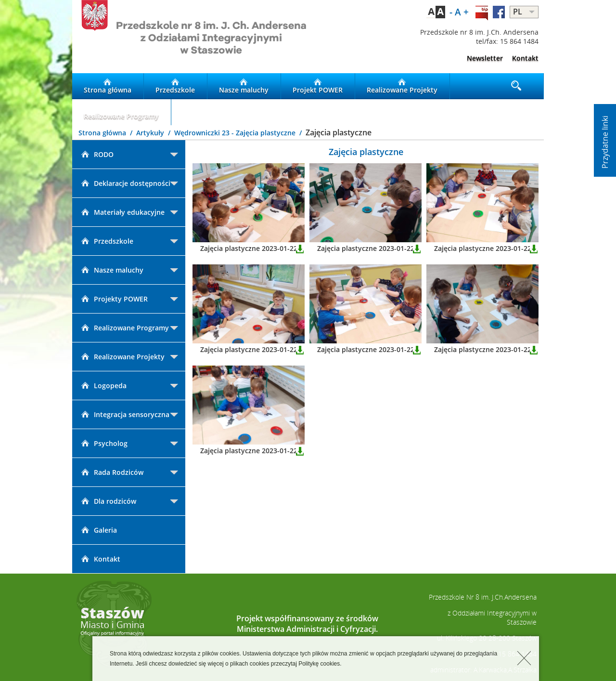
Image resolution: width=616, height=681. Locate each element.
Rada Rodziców (111, 472)
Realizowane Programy (121, 112)
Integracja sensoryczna (124, 414)
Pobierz (300, 249)
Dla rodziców (108, 501)
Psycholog (103, 443)
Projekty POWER (114, 299)
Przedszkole (175, 86)
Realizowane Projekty (402, 86)
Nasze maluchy (244, 86)
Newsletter (485, 58)
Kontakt (525, 58)
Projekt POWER (318, 86)
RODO (96, 154)
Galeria (98, 530)
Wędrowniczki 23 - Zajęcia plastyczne (236, 133)
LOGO (190, 37)
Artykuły (151, 133)
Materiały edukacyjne (122, 212)
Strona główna (108, 86)
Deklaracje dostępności (125, 183)
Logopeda (103, 386)
